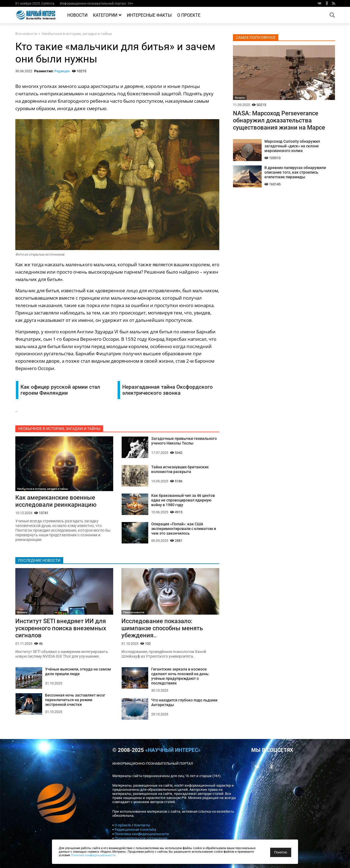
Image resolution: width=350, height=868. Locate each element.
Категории (107, 15)
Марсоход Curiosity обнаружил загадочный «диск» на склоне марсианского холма (292, 146)
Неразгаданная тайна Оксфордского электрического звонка (167, 390)
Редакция (62, 71)
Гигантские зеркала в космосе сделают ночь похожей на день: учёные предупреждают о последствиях (180, 676)
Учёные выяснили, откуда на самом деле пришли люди (78, 672)
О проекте (189, 15)
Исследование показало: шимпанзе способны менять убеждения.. (162, 628)
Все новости (26, 34)
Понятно (281, 852)
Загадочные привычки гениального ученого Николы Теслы (184, 441)
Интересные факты (149, 15)
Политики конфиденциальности (93, 855)
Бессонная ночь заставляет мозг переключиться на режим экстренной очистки (75, 700)
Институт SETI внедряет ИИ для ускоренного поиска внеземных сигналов (61, 628)
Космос (22, 612)
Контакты (142, 825)
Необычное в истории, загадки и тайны (77, 34)
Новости (77, 15)
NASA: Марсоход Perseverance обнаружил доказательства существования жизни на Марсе (279, 120)
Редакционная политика (135, 830)
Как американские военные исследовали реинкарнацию (56, 501)
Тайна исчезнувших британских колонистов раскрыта (180, 469)
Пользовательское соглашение (141, 838)
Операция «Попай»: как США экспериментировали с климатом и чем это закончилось (184, 529)
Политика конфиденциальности (142, 834)
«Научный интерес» (173, 750)
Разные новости (134, 612)
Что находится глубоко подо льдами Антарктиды (184, 703)
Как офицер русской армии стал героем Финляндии (60, 390)
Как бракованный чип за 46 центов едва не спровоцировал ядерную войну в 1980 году (183, 500)
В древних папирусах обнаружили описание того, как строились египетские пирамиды (295, 172)
